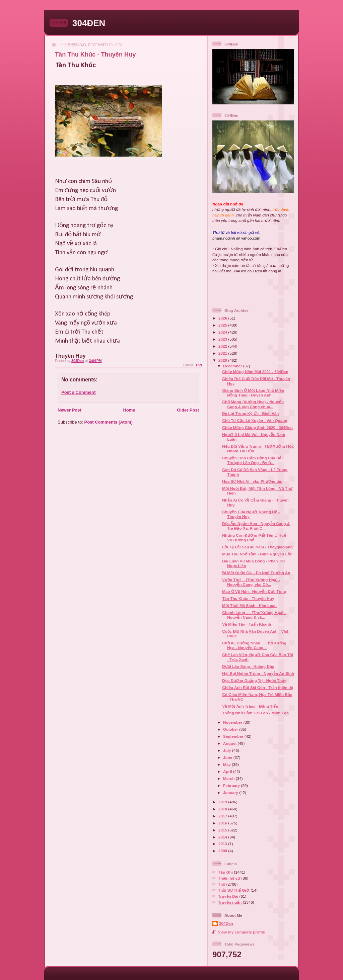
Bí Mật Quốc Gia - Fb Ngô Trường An (256, 573)
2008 (223, 851)
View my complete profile (242, 932)
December (233, 366)
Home (129, 410)
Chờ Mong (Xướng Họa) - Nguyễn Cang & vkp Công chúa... (253, 404)
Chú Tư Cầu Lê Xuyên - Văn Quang (255, 420)
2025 (223, 325)
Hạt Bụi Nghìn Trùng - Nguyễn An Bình (258, 673)
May (227, 764)
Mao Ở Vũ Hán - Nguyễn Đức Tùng (254, 591)
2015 (223, 830)
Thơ (198, 365)
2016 (223, 823)
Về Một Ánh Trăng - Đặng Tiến (250, 706)
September (234, 736)
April (228, 771)
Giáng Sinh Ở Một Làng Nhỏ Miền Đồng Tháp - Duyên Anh (253, 393)
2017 (223, 816)
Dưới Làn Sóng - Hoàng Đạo (248, 666)
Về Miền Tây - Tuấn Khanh (247, 624)
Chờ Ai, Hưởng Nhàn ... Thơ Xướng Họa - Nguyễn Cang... (254, 645)
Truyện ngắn (230, 902)
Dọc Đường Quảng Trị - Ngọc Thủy (254, 680)
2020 (223, 360)
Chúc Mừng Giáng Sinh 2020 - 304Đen (257, 427)
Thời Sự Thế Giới (234, 890)
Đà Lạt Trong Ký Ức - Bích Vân (250, 413)
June (228, 757)
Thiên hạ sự (229, 878)
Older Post (188, 410)
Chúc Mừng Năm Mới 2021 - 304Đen (255, 372)
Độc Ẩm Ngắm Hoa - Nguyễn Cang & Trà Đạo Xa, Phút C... (256, 526)
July (228, 750)
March (229, 778)
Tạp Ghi (225, 872)
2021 (223, 353)
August (230, 743)
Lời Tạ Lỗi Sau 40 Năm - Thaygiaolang (257, 547)
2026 (223, 318)
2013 (223, 844)
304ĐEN (89, 23)
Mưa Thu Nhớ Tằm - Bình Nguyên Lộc (257, 554)
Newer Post (70, 410)
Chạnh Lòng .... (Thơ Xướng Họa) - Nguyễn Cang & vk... (254, 615)
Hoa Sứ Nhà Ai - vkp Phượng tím (252, 481)
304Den (226, 923)
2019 (223, 802)
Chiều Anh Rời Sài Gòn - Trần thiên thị (258, 687)
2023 (223, 339)
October (231, 729)
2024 (223, 332)
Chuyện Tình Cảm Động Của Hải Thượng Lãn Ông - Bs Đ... (252, 460)
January (231, 792)
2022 (223, 346)
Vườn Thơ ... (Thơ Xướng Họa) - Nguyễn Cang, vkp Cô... (251, 582)
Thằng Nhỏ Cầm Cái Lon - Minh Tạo (255, 713)
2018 (223, 809)
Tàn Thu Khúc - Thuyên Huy (248, 598)
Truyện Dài (228, 896)
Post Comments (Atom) (109, 422)
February (232, 785)
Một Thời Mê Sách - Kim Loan (249, 605)
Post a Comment (79, 392)
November (233, 722)
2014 (223, 837)
